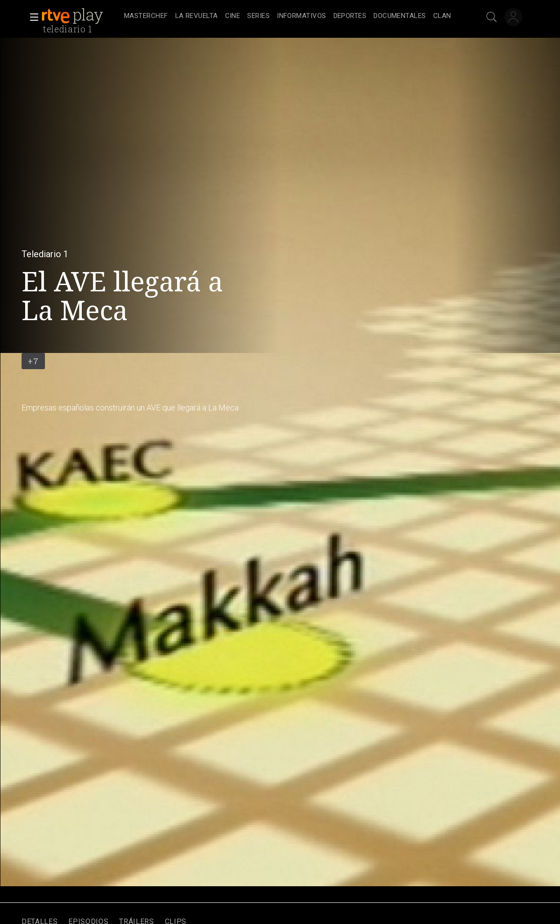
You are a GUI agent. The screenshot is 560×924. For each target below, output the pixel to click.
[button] (31, 17)
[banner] (81, 16)
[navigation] (290, 16)
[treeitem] (146, 16)
